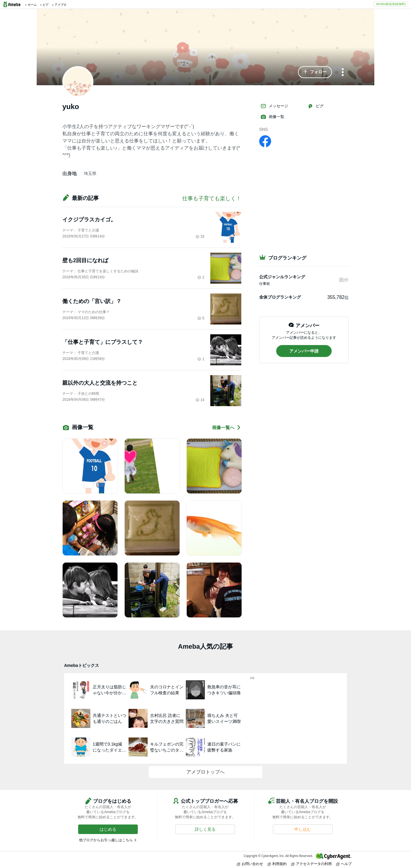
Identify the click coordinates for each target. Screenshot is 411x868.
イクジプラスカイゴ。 (89, 220)
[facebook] (265, 141)
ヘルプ (344, 864)
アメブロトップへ (205, 772)
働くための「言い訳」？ (92, 301)
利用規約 (277, 864)
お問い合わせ (250, 864)
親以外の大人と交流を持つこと (100, 383)
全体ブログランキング (280, 297)
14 (200, 400)
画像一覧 (272, 117)
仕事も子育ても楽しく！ (212, 198)
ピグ (316, 106)
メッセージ (274, 106)
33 (200, 237)
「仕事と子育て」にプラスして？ (103, 342)
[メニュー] (343, 73)
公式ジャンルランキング (282, 277)
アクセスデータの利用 (311, 864)
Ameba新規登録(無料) (391, 4)
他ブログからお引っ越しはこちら (106, 840)
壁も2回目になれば (85, 260)
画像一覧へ (227, 427)
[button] (315, 72)
